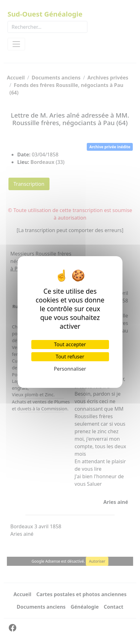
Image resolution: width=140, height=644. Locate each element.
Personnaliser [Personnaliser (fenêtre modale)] (70, 369)
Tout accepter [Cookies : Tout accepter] (70, 344)
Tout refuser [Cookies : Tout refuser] (70, 357)
